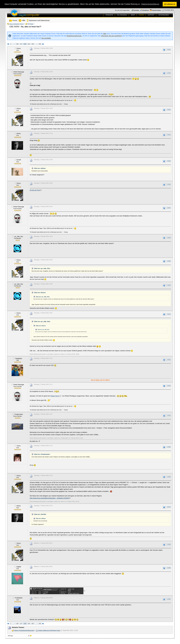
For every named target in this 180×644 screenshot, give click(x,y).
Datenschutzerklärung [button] (150, 4)
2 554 (169, 415)
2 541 (169, 50)
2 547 (169, 208)
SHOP (133, 15)
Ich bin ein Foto (35, 190)
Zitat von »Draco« (40, 293)
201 (40, 44)
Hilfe (105, 34)
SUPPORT (151, 15)
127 (21, 44)
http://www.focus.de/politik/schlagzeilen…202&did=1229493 (49, 498)
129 (29, 44)
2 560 (169, 599)
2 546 (169, 184)
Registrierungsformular (74, 36)
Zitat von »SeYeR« (40, 514)
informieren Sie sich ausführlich (111, 36)
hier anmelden (46, 38)
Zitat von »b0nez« (40, 168)
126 (17, 44)
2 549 (169, 261)
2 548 (169, 238)
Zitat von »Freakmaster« (42, 454)
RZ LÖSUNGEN (122, 15)
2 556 (169, 477)
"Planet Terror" (55, 396)
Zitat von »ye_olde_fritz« (42, 268)
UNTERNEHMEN (164, 15)
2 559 (169, 568)
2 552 (169, 360)
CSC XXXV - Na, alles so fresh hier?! (25, 27)
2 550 (169, 285)
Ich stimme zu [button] (170, 4)
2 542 (169, 73)
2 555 (169, 447)
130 (33, 44)
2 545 (169, 161)
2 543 (169, 110)
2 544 (169, 135)
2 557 (169, 507)
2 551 (169, 314)
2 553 (169, 386)
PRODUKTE (109, 15)
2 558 (169, 544)
